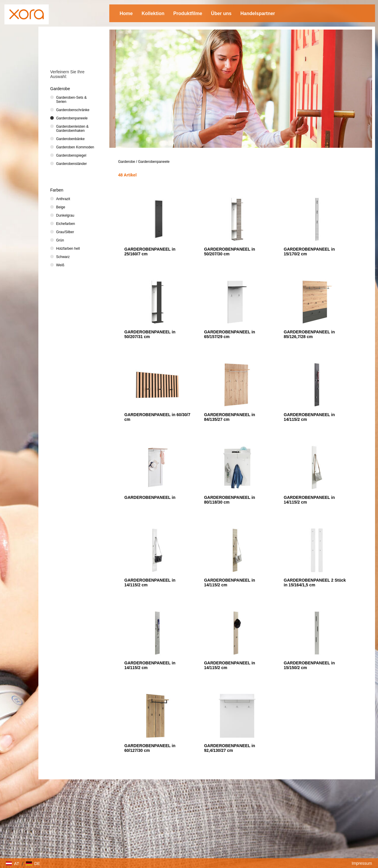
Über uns (221, 13)
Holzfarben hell (68, 249)
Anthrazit (63, 199)
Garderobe (127, 162)
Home (126, 13)
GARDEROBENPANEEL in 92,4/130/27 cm (230, 748)
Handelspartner (258, 13)
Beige (61, 207)
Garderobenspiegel (71, 155)
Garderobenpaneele (154, 162)
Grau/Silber (65, 232)
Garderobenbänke (70, 139)
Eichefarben (66, 224)
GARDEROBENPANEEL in (150, 497)
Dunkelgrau (65, 215)
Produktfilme (188, 13)
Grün (60, 240)
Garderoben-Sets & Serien (71, 100)
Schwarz (63, 257)
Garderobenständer (71, 164)
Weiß (60, 265)
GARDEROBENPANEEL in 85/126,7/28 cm (309, 334)
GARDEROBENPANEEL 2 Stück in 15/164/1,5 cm (315, 583)
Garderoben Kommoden (75, 147)
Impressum (362, 863)
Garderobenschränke (73, 110)
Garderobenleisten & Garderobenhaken (72, 129)
